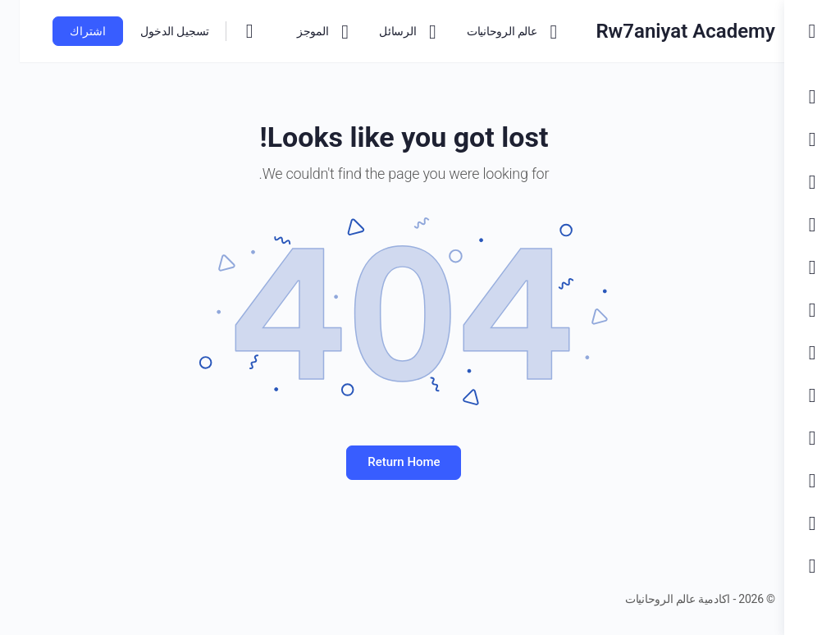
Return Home (392, 462)
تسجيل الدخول (155, 31)
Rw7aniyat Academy (662, 31)
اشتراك (68, 31)
